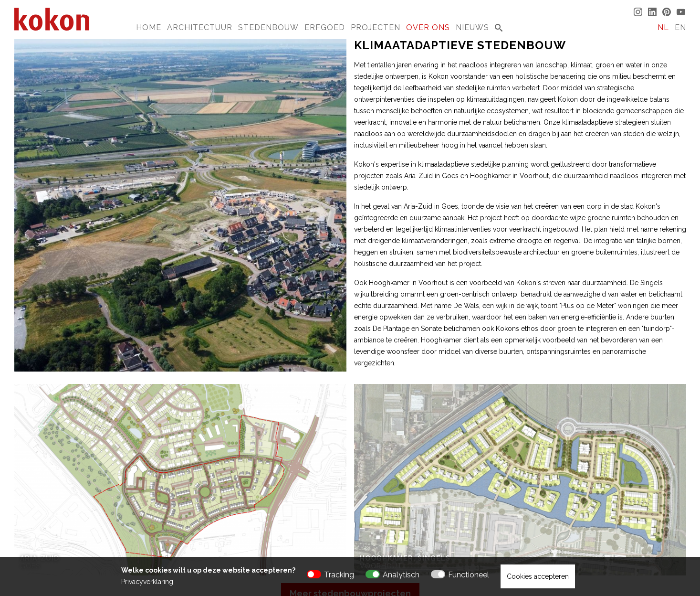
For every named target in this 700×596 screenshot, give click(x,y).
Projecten (376, 27)
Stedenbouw (268, 27)
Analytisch (401, 575)
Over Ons (428, 27)
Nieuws (472, 27)
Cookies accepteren (538, 576)
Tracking (339, 575)
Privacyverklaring (147, 582)
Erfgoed (325, 27)
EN (680, 27)
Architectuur (200, 27)
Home (149, 27)
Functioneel (469, 575)
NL (663, 27)
